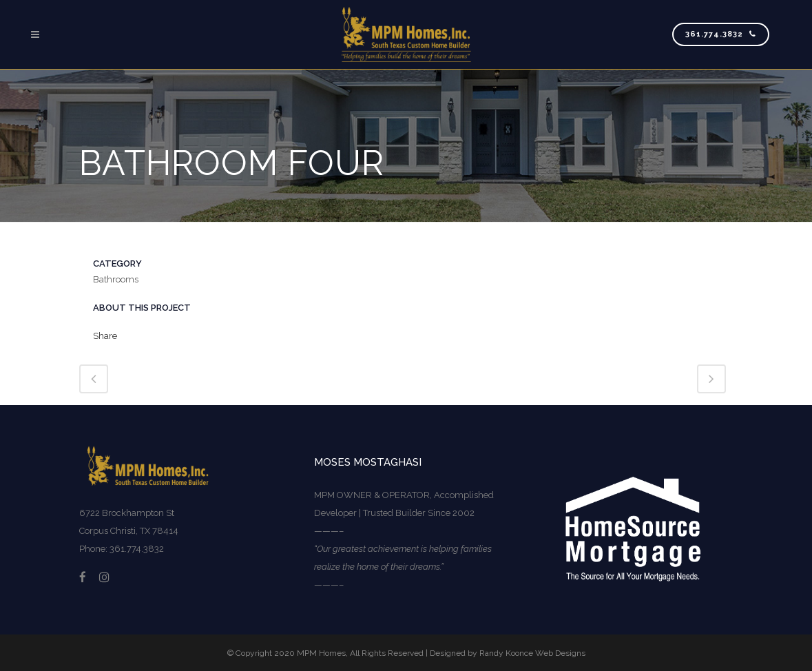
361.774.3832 (721, 34)
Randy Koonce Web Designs (532, 653)
